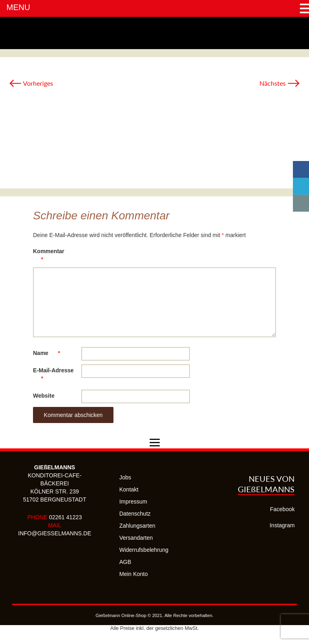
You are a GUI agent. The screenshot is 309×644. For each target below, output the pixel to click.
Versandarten (136, 538)
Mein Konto (133, 574)
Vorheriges (31, 83)
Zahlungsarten (137, 526)
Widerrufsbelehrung (144, 550)
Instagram (282, 525)
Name (50, 353)
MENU (18, 7)
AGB (125, 562)
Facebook (282, 509)
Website (44, 396)
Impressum (133, 502)
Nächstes (280, 83)
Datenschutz (135, 514)
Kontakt (129, 489)
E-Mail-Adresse (53, 376)
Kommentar (49, 257)
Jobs (125, 477)
